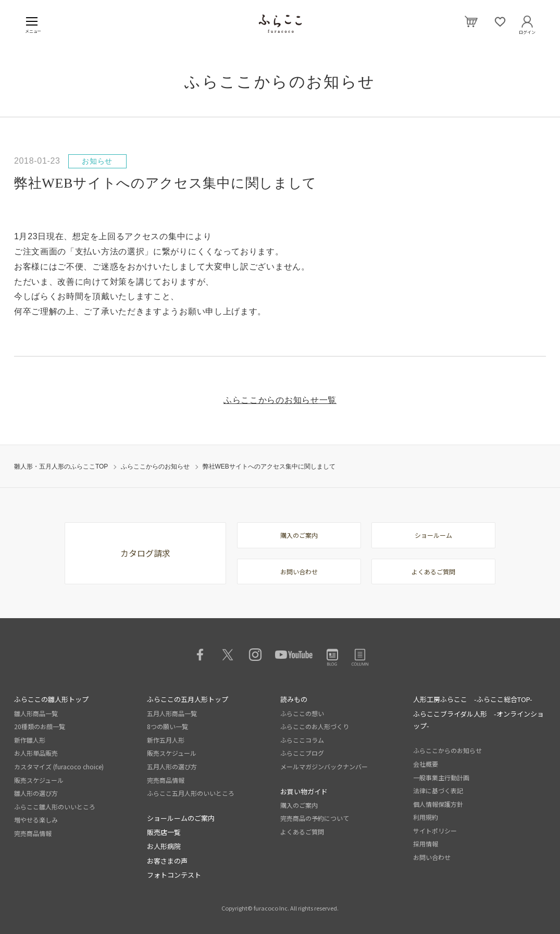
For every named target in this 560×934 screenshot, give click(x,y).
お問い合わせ (299, 572)
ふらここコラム (302, 740)
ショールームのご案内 (181, 818)
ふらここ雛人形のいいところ (55, 807)
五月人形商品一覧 (172, 713)
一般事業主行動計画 (441, 777)
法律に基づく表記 (438, 790)
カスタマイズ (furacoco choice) (59, 766)
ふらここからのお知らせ (155, 466)
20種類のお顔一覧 (40, 726)
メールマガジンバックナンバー (324, 766)
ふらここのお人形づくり (315, 726)
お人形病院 (164, 846)
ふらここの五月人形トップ (188, 699)
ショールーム (433, 535)
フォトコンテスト (174, 875)
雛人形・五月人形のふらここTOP (61, 466)
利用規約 (426, 817)
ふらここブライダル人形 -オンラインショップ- (478, 720)
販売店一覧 (164, 832)
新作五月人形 (166, 740)
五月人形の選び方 (172, 766)
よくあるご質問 (433, 572)
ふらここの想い (302, 713)
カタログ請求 (145, 553)
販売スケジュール (39, 780)
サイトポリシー (435, 831)
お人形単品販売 (36, 753)
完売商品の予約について (315, 818)
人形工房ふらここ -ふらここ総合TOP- (473, 699)
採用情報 (426, 844)
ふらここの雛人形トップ (51, 699)
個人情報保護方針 (438, 804)
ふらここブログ (302, 753)
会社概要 (426, 764)
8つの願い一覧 (167, 726)
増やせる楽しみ (36, 820)
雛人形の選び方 (36, 793)
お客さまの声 (167, 861)
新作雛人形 (30, 740)
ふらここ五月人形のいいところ (191, 793)
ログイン (527, 30)
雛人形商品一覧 (36, 713)
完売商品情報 (33, 833)
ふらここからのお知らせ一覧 (280, 400)
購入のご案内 (299, 535)
